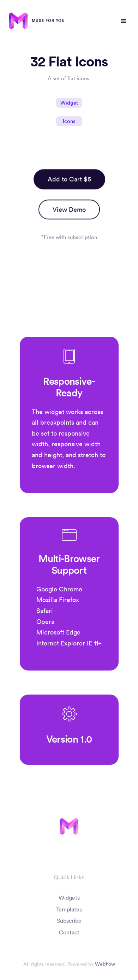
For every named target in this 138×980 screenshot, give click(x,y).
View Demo (69, 209)
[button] (124, 21)
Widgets (69, 899)
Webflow (105, 966)
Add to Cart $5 (69, 179)
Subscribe (69, 923)
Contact (69, 934)
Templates (69, 911)
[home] (37, 21)
